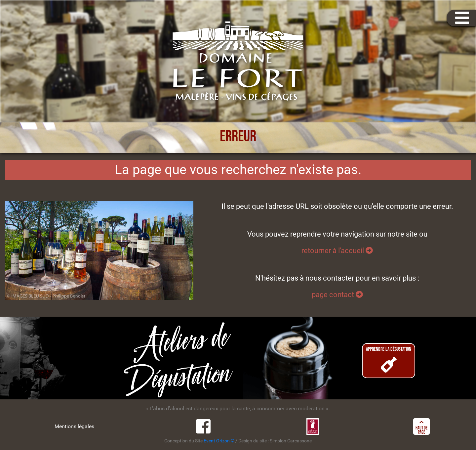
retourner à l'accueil (337, 250)
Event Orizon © (219, 441)
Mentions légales (74, 426)
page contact (337, 294)
